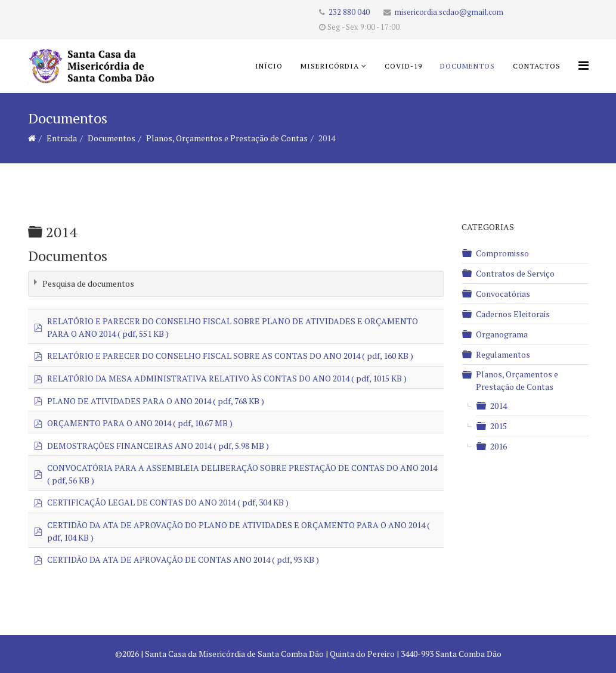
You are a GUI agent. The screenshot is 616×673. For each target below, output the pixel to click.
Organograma (502, 334)
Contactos (537, 66)
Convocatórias (503, 294)
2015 (499, 426)
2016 (499, 446)
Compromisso (502, 253)
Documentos (468, 66)
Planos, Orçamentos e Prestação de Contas (227, 138)
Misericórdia (330, 66)
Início (269, 66)
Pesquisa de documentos (88, 283)
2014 (499, 406)
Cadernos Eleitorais (513, 314)
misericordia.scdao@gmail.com (449, 12)
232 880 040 (349, 12)
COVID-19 (403, 66)
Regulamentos (503, 354)
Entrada (62, 138)
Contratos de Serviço (515, 273)
